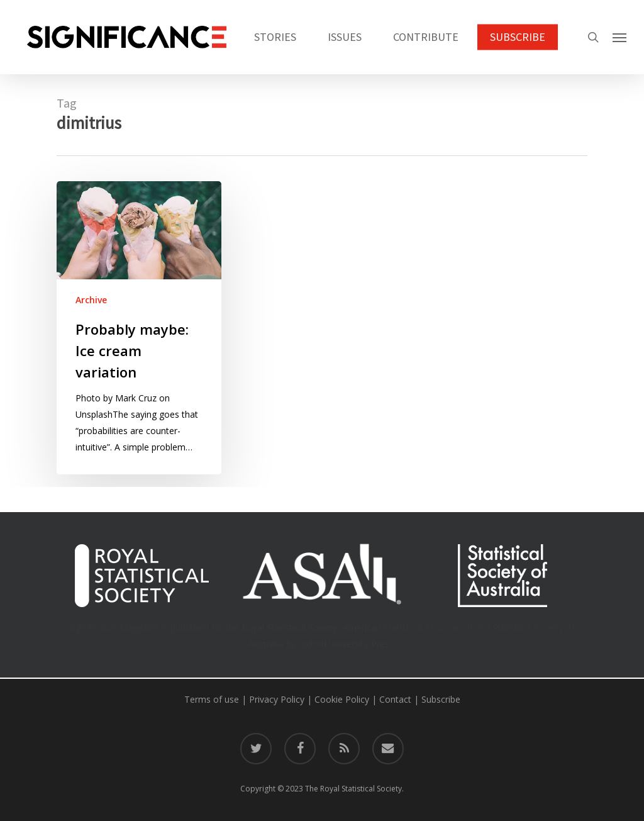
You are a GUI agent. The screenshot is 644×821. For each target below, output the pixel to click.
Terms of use (212, 699)
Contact (395, 699)
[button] (619, 37)
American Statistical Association (408, 628)
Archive (91, 300)
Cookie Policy (342, 699)
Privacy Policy (277, 699)
